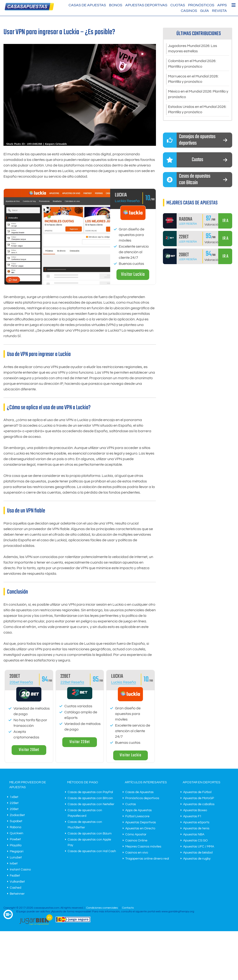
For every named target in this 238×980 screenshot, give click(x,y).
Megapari (17, 851)
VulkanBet (17, 882)
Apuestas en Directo (140, 828)
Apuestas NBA (194, 834)
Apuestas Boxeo (195, 810)
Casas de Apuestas (87, 5)
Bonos (116, 5)
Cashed (15, 888)
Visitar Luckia (133, 274)
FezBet (15, 876)
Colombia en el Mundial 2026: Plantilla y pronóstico (192, 64)
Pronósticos (201, 5)
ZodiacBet (17, 815)
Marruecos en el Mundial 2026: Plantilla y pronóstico (193, 80)
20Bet (14, 809)
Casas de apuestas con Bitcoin (90, 798)
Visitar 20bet (29, 750)
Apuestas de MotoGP (199, 798)
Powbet (15, 839)
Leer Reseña (188, 224)
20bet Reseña (21, 682)
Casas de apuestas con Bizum (90, 834)
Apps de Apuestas (139, 810)
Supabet (16, 821)
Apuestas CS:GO (195, 840)
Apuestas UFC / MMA (199, 847)
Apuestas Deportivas (146, 5)
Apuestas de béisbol (198, 853)
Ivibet (14, 864)
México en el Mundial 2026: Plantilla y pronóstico (198, 95)
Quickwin (17, 833)
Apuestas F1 (192, 816)
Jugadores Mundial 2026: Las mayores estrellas (193, 49)
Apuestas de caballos (199, 804)
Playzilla (16, 845)
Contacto (128, 908)
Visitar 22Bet (80, 742)
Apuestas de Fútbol (197, 792)
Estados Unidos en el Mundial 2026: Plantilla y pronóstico (197, 110)
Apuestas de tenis (196, 828)
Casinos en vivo (137, 853)
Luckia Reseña (127, 201)
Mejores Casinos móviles (143, 847)
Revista (219, 11)
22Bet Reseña (72, 682)
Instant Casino (20, 870)
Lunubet (16, 857)
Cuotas (178, 5)
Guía (205, 11)
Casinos (189, 11)
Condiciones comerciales (102, 908)
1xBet (14, 797)
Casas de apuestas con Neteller (91, 804)
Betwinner (17, 894)
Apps (222, 5)
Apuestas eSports (196, 822)
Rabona (15, 827)
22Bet (14, 803)
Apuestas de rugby (197, 859)
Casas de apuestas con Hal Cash (92, 851)
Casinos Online (136, 840)
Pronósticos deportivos (142, 798)
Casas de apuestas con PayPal (90, 792)
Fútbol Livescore (137, 816)
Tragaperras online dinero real (147, 859)
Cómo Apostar (136, 834)
